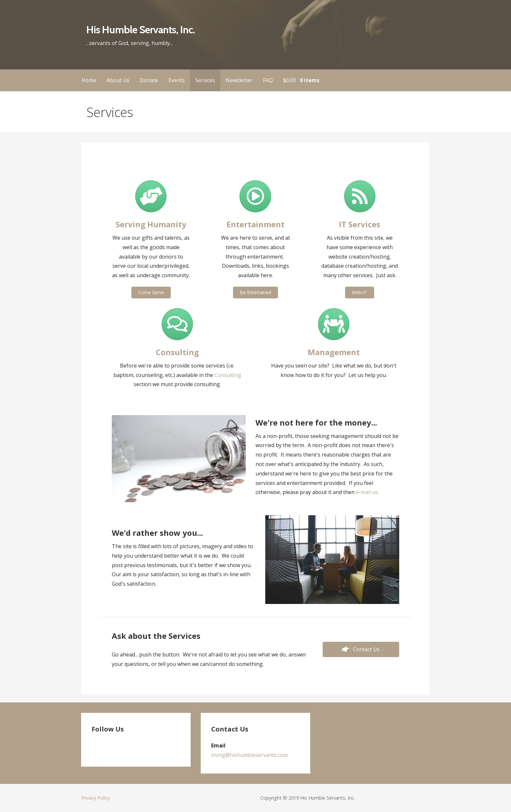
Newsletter (239, 80)
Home (89, 80)
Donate (149, 80)
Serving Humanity (151, 224)
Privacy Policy (95, 798)
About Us (118, 80)
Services (205, 80)
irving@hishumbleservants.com (249, 755)
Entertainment (255, 224)
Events (177, 80)
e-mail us (367, 492)
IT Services (360, 224)
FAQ (268, 80)
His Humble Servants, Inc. (141, 30)
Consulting (228, 375)
